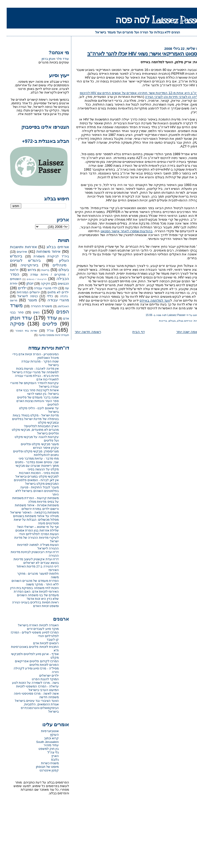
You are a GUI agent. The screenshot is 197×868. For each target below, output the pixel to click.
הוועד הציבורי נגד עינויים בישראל (30, 701)
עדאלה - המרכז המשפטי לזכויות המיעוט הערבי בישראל (31, 688)
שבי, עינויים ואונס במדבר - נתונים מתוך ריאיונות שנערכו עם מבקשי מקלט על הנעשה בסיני (30, 466)
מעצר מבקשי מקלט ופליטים (33, 444)
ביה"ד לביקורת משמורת (45, 256)
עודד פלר (56, 59)
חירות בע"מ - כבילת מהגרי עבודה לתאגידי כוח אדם (30, 377)
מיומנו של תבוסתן (41, 767)
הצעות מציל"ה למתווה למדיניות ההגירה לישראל (31, 547)
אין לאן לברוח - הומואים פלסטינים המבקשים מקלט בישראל (30, 482)
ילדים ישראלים (42, 675)
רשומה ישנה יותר (182, 332)
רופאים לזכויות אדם (39, 643)
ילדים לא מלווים (51, 292)
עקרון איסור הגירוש (39, 448)
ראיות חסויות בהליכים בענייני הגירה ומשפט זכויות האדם (29, 604)
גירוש (25, 270)
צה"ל (44, 331)
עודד (45, 318)
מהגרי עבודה (52, 300)
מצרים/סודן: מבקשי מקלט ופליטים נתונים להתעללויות (29, 453)
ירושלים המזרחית (22, 292)
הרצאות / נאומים (30, 279)
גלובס (48, 759)
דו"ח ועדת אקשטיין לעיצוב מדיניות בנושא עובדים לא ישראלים (29, 561)
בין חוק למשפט (42, 749)
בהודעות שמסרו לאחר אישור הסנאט (120, 231)
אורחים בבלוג (178, 321)
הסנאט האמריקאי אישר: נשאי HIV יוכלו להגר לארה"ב (137, 54)
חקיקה (39, 284)
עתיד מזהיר (45, 745)
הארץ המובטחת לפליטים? (35, 426)
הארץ (48, 756)
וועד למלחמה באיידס (148, 300)
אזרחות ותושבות (17, 247)
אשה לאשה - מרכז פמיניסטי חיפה (30, 693)
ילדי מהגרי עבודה (39, 288)
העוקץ (48, 735)
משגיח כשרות (43, 763)
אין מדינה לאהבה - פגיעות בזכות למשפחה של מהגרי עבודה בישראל (29, 370)
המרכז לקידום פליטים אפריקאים (30, 661)
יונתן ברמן (41, 59)
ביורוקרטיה (23, 265)
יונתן (23, 283)
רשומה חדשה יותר (81, 332)
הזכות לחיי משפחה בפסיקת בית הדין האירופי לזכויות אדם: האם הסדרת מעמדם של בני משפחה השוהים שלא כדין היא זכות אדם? (28, 593)
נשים (30, 312)
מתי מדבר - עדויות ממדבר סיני (32, 458)
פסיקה (11, 324)
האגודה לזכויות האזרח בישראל (32, 625)
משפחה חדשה (42, 697)
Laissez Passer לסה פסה (153, 20)
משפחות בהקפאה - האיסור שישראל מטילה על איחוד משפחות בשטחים (28, 514)
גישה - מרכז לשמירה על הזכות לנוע (29, 683)
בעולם (165, 321)
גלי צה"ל (46, 752)
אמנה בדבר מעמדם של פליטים (31, 397)
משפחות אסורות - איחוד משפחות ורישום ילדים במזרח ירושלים (30, 507)
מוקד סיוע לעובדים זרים (36, 629)
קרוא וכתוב (45, 738)
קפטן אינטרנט (42, 770)
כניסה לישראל (21, 296)
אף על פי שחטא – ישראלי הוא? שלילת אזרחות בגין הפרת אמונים (30, 529)
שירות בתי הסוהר (20, 331)
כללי (43, 296)
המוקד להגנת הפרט (39, 679)
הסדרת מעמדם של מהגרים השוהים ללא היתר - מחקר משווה (28, 582)
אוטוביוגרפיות (43, 731)
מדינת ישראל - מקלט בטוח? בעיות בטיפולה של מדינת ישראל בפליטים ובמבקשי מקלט (29, 419)
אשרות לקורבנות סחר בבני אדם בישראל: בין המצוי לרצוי (31, 392)
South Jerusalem (41, 742)
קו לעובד (46, 640)
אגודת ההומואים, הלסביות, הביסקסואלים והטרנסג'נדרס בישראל (33, 708)
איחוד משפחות (42, 251)
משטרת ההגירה (35, 306)
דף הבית (132, 332)
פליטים (43, 324)
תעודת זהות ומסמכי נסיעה (47, 335)
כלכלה (57, 296)
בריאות (156, 321)
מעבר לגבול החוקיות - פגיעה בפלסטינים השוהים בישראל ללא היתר (30, 491)
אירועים (15, 252)
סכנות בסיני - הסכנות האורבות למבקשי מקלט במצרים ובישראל (30, 475)
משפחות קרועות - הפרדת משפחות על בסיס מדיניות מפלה (29, 500)
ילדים (16, 288)
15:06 (142, 315)
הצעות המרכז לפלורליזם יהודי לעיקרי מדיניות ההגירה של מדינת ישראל (30, 538)
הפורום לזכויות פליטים (38, 665)
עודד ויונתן (14, 318)
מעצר (26, 300)
